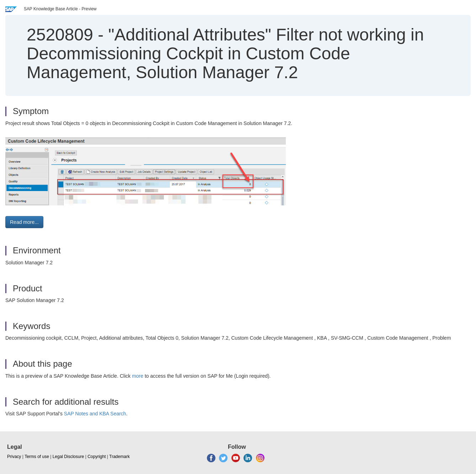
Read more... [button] (24, 222)
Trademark (119, 457)
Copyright (97, 457)
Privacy (14, 457)
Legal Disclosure (68, 457)
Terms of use (37, 457)
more (138, 376)
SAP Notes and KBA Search (95, 414)
